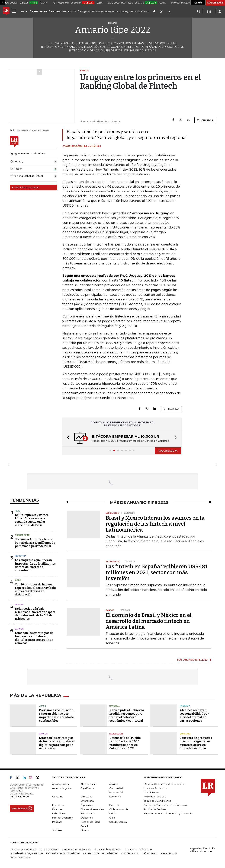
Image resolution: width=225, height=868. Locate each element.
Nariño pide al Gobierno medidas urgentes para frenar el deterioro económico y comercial (127, 715)
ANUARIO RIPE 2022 (64, 11)
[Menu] (14, 11)
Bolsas (19, 604)
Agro (18, 580)
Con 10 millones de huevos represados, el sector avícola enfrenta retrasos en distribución (35, 590)
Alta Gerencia (88, 784)
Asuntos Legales (61, 788)
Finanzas (57, 809)
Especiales (87, 805)
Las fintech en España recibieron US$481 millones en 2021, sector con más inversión (157, 572)
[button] (67, 438)
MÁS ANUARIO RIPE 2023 (192, 660)
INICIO (24, 11)
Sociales (57, 830)
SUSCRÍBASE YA (168, 451)
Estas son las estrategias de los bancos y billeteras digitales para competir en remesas (34, 638)
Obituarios (87, 818)
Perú (18, 511)
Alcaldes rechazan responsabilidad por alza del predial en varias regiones (194, 715)
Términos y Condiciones (157, 801)
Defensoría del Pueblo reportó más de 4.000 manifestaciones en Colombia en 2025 (125, 743)
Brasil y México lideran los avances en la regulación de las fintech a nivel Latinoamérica (155, 524)
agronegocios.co (49, 849)
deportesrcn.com (20, 857)
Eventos (114, 805)
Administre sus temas (25, 187)
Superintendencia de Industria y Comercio (168, 813)
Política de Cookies (155, 809)
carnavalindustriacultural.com (63, 853)
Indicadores (59, 813)
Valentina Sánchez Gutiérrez (82, 146)
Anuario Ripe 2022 (112, 30)
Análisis (113, 784)
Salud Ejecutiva (118, 822)
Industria (21, 556)
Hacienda (115, 706)
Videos (85, 830)
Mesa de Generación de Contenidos (164, 784)
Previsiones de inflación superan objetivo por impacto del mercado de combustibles (56, 715)
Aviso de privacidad (155, 797)
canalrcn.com (91, 853)
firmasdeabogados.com (108, 849)
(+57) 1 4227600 (19, 797)
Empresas (58, 805)
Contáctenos (151, 792)
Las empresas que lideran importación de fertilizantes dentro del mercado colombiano (35, 565)
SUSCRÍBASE (215, 3)
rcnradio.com (110, 853)
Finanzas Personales (92, 809)
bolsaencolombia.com (139, 849)
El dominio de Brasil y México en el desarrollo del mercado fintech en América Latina (149, 621)
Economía (115, 797)
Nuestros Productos (155, 788)
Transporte (22, 535)
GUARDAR (205, 120)
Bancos (19, 629)
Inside (113, 813)
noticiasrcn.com (130, 853)
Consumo (185, 734)
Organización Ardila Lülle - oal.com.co (203, 850)
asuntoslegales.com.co (23, 849)
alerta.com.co (169, 853)
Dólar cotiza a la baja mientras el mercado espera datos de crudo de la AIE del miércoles (35, 614)
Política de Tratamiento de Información (166, 805)
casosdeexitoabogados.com (26, 853)
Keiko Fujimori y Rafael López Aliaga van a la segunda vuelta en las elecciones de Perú (32, 520)
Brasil (43, 706)
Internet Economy (62, 818)
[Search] (199, 12)
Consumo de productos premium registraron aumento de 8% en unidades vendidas (196, 743)
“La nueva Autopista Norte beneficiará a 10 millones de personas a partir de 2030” (35, 543)
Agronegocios (60, 784)
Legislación (116, 734)
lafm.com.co (150, 853)
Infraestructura (89, 813)
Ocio (112, 818)
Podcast (57, 822)
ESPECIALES (40, 11)
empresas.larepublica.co (77, 849)
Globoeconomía (119, 809)
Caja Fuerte (87, 788)
